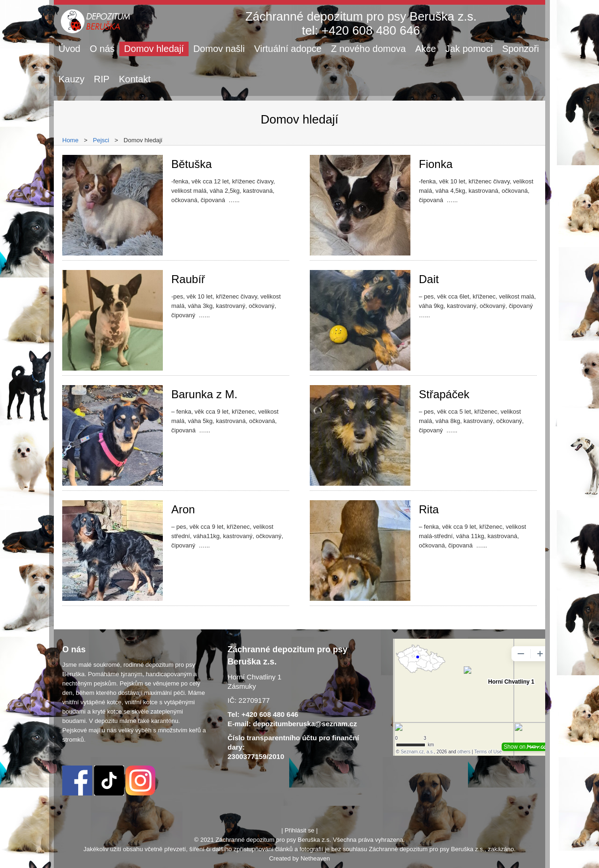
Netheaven (315, 858)
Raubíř (188, 279)
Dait (429, 279)
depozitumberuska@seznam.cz (305, 724)
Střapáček (444, 394)
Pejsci (101, 140)
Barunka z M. (204, 394)
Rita (429, 509)
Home (70, 140)
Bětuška (192, 164)
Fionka (436, 164)
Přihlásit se (299, 830)
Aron (183, 509)
